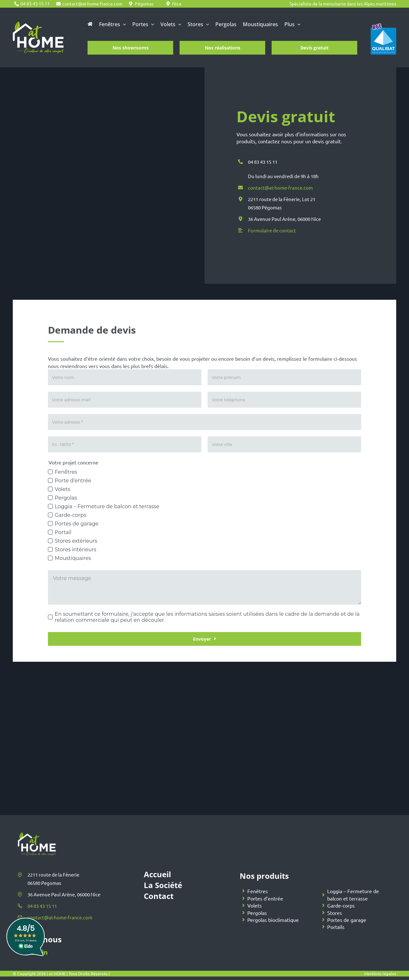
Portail (63, 532)
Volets (62, 489)
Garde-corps (70, 515)
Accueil (157, 874)
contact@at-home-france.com (92, 4)
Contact (159, 896)
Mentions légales (380, 973)
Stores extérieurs (76, 541)
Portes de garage (77, 524)
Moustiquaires (73, 558)
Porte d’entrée (73, 481)
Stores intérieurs (75, 550)
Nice (177, 4)
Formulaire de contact (272, 231)
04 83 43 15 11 (35, 4)
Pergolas (66, 498)
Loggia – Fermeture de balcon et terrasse (107, 506)
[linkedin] (45, 952)
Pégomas (144, 4)
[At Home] (38, 24)
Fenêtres (66, 472)
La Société (163, 885)
